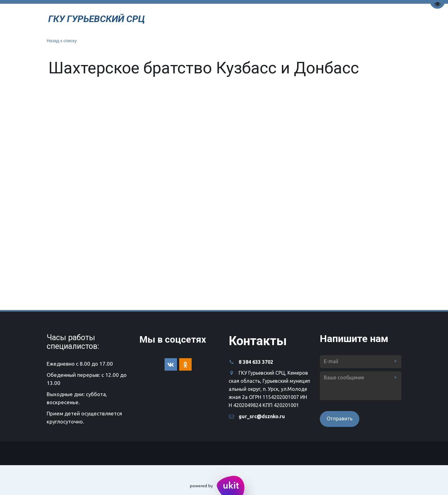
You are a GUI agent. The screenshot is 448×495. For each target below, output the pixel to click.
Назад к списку (62, 41)
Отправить (340, 419)
